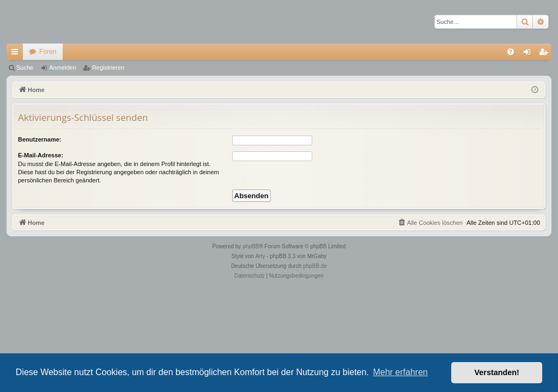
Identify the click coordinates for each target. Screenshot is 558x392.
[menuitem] (511, 52)
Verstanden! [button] (497, 372)
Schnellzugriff (17, 54)
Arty (260, 256)
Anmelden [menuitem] (529, 54)
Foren (48, 52)
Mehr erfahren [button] (400, 372)
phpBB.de (315, 266)
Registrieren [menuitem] (546, 54)
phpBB (251, 246)
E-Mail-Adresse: (41, 155)
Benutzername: (40, 139)
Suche (25, 68)
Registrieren (108, 68)
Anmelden (63, 68)
